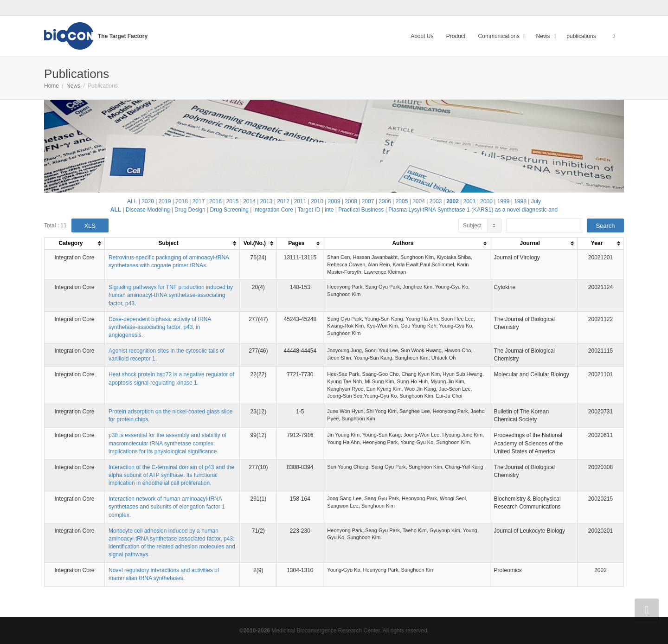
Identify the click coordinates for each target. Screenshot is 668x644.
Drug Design (190, 210)
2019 (165, 201)
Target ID (309, 210)
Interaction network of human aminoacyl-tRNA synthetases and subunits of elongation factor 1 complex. (167, 507)
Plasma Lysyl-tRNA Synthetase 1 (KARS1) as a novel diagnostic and (473, 210)
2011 (300, 201)
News (544, 36)
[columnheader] (75, 244)
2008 (351, 201)
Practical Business (361, 210)
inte (329, 210)
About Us (422, 36)
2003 (436, 201)
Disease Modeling (148, 210)
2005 (402, 201)
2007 (368, 201)
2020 (148, 201)
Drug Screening (229, 210)
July (536, 201)
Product (456, 36)
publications (581, 36)
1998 (520, 201)
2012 (283, 201)
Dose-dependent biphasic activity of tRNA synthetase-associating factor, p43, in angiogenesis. (160, 327)
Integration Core (273, 210)
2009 (334, 201)
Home (51, 86)
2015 (233, 201)
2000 (486, 201)
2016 (215, 201)
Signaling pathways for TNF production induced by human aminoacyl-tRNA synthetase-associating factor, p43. (171, 295)
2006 (385, 201)
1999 (504, 201)
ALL (132, 201)
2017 (199, 201)
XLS (90, 226)
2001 (470, 201)
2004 (419, 201)
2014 (249, 201)
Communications (500, 36)
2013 (267, 201)
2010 (317, 201)
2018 (182, 201)
